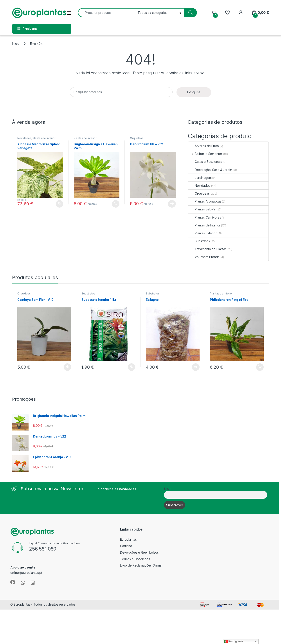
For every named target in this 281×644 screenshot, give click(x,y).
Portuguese (234, 641)
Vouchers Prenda (204, 257)
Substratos (199, 241)
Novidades (24, 138)
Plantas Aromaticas (205, 201)
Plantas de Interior (44, 138)
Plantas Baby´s (202, 209)
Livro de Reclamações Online (141, 565)
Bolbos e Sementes (205, 154)
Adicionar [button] (59, 204)
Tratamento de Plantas (207, 249)
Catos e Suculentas (205, 162)
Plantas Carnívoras (204, 217)
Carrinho (126, 546)
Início (16, 44)
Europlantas (128, 539)
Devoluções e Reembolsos (139, 552)
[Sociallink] (13, 582)
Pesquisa (194, 92)
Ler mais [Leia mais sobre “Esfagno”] (196, 367)
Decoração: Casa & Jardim (210, 170)
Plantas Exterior (202, 233)
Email (167, 489)
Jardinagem (200, 178)
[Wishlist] (227, 13)
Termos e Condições (135, 559)
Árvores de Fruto (204, 146)
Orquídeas (137, 138)
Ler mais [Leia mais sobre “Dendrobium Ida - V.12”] (172, 204)
